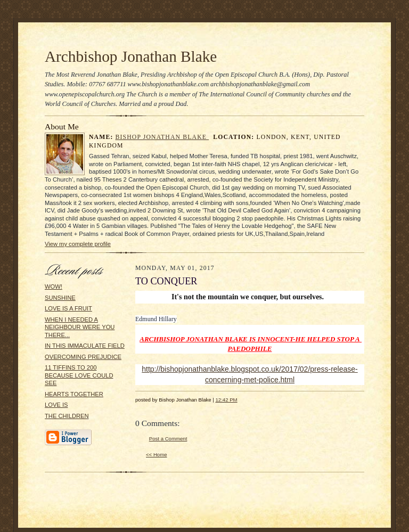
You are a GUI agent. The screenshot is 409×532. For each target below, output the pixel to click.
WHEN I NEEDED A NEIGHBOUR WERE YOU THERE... (80, 327)
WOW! (54, 287)
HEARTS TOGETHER (74, 394)
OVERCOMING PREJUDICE (83, 357)
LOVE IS (56, 405)
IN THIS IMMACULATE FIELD (85, 346)
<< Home (157, 455)
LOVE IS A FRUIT (68, 308)
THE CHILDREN (67, 416)
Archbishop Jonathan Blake (131, 56)
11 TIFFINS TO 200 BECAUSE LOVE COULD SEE (79, 375)
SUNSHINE (60, 298)
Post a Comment (168, 439)
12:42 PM (226, 400)
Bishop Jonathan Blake (162, 137)
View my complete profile (78, 244)
